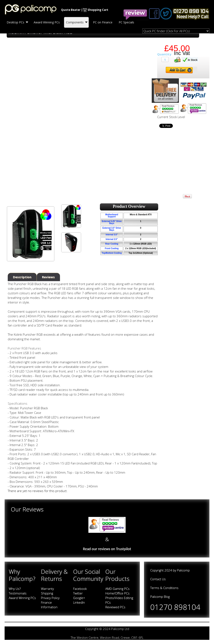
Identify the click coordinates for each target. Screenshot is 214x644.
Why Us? (15, 589)
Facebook (80, 589)
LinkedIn (79, 602)
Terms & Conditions (164, 588)
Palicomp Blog (160, 597)
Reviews (48, 277)
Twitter (78, 593)
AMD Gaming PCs (117, 589)
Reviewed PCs (115, 607)
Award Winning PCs (22, 598)
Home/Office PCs (117, 593)
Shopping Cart (98, 10)
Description (22, 277)
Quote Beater (71, 10)
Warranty (47, 589)
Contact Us (158, 579)
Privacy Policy (50, 598)
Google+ (79, 598)
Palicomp (183, 570)
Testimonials (18, 593)
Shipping (47, 593)
